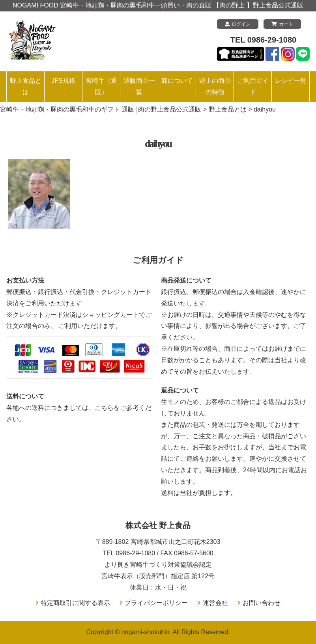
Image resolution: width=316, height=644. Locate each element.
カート (282, 24)
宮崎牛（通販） (101, 86)
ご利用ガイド (253, 86)
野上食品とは (26, 86)
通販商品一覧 (139, 86)
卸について (177, 81)
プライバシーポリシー (156, 603)
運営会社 (215, 603)
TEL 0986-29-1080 (264, 40)
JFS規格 (63, 81)
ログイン (238, 24)
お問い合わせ (262, 603)
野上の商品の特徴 (215, 86)
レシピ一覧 (291, 81)
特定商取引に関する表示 (75, 603)
